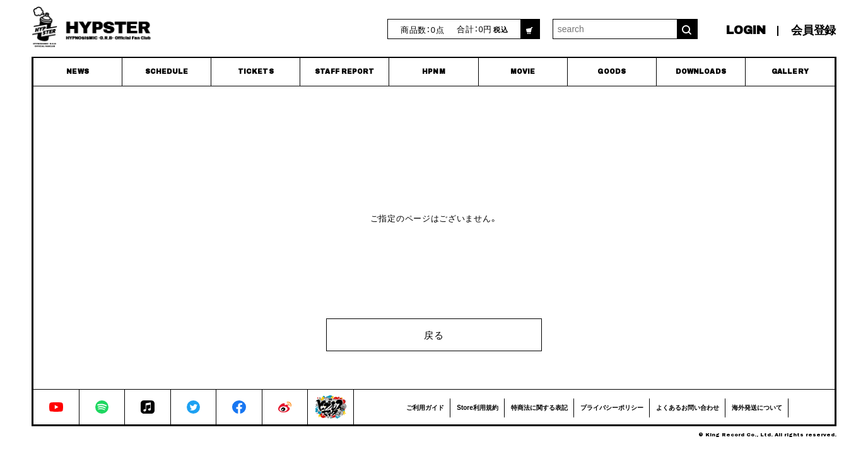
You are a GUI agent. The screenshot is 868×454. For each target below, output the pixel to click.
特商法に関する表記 (539, 407)
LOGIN (746, 30)
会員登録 (813, 30)
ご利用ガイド (425, 407)
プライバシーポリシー (612, 407)
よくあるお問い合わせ (688, 407)
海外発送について (757, 407)
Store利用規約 (478, 407)
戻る (434, 335)
